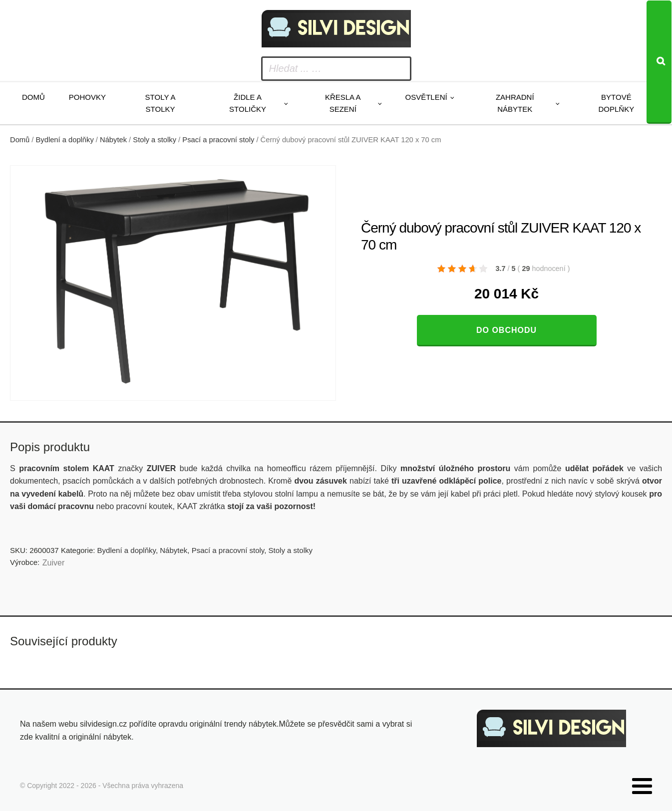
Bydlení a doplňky (65, 140)
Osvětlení (426, 97)
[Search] (659, 62)
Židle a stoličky (248, 103)
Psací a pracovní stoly (218, 140)
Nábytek (113, 140)
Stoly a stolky (161, 103)
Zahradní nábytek (515, 103)
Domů (33, 97)
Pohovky (87, 97)
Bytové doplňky (617, 103)
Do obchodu (506, 330)
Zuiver (53, 563)
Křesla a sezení (343, 103)
